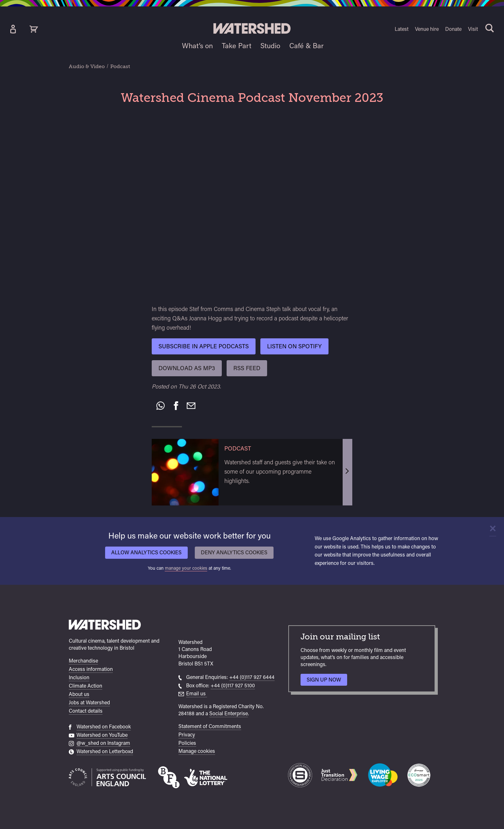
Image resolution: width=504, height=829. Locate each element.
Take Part (237, 46)
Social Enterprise (229, 713)
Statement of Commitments (210, 726)
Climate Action (85, 686)
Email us (197, 694)
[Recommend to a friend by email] (191, 406)
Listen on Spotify (294, 346)
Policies (187, 743)
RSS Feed (247, 368)
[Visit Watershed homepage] (252, 28)
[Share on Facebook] (176, 406)
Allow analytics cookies (146, 552)
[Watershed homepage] (105, 626)
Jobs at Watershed (89, 703)
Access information (91, 669)
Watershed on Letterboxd (105, 751)
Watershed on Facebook (104, 727)
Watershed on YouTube (102, 735)
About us (79, 694)
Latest (402, 29)
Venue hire (427, 29)
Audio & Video (87, 67)
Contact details (86, 711)
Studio (270, 46)
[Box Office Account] (13, 29)
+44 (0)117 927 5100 (233, 686)
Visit (473, 29)
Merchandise (83, 661)
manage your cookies (186, 568)
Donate (453, 29)
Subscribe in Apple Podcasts (204, 346)
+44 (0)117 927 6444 (252, 677)
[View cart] (34, 29)
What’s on (197, 46)
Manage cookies (197, 751)
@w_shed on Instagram (103, 743)
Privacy (187, 735)
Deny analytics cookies (234, 552)
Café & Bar (306, 46)
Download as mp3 (187, 368)
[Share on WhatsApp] (161, 406)
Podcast (120, 67)
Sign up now (326, 681)
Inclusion (79, 677)
